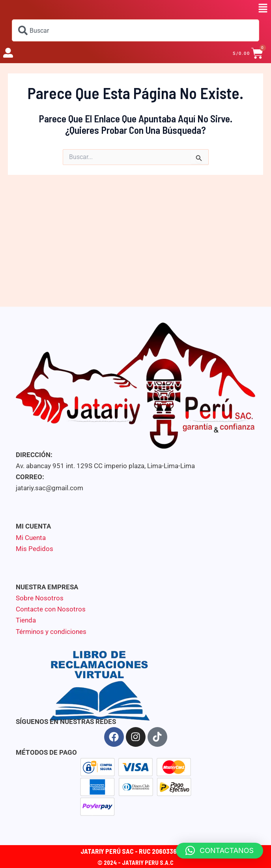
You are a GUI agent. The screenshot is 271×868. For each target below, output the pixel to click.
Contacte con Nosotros (51, 609)
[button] (263, 9)
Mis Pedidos (35, 549)
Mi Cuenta (31, 538)
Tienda (26, 620)
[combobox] (135, 30)
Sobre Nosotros (40, 598)
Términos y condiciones (51, 632)
